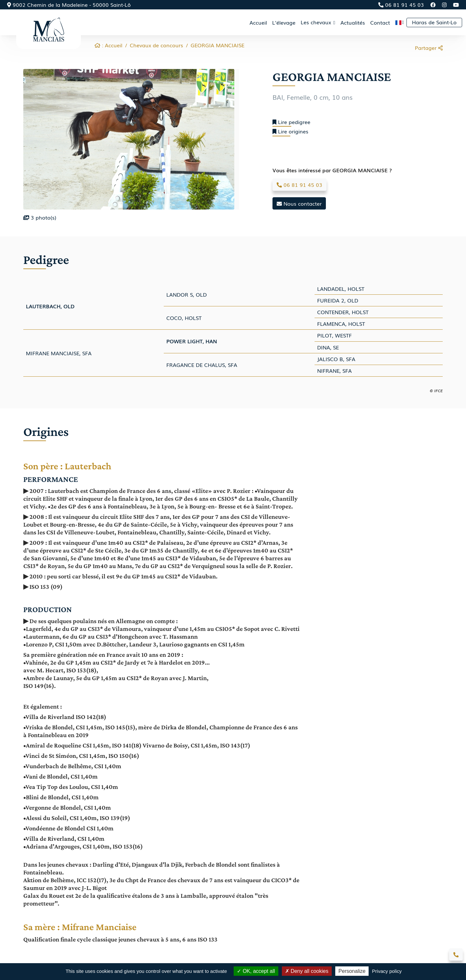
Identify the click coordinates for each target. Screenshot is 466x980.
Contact (380, 22)
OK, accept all (256, 971)
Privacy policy (387, 971)
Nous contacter (299, 203)
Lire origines (290, 131)
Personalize (352, 971)
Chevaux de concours (156, 45)
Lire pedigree (291, 122)
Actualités (353, 22)
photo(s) (40, 217)
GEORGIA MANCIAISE (217, 45)
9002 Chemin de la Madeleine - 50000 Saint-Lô (69, 5)
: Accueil (108, 45)
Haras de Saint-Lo (434, 22)
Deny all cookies (307, 971)
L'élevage (284, 22)
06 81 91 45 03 (401, 5)
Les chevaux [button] (317, 22)
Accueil (258, 22)
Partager (429, 48)
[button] (399, 22)
